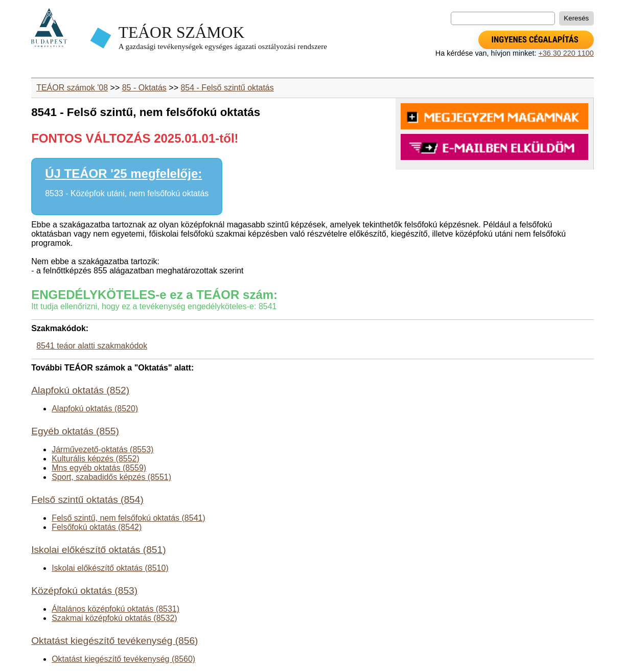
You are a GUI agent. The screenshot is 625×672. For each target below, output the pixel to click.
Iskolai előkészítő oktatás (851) (98, 550)
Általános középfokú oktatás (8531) (115, 609)
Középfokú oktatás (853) (84, 590)
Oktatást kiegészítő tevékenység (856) (114, 641)
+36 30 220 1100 (566, 53)
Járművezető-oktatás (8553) (102, 449)
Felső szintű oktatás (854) (87, 500)
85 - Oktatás (144, 88)
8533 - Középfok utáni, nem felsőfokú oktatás (127, 193)
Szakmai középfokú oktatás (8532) (114, 618)
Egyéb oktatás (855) (75, 431)
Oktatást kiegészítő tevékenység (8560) (123, 659)
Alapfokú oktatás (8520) (95, 409)
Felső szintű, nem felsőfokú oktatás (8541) (129, 518)
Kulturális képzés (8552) (96, 459)
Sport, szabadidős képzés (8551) (111, 477)
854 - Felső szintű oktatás (227, 88)
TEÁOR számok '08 (72, 88)
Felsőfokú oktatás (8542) (97, 527)
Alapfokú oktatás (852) (80, 390)
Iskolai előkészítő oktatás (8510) (110, 568)
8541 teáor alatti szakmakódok (92, 346)
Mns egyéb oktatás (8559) (99, 468)
